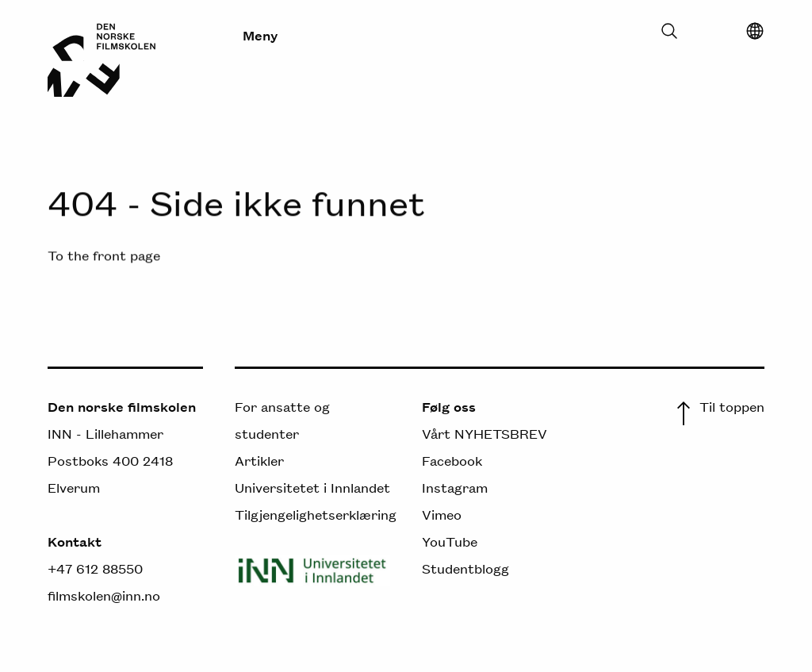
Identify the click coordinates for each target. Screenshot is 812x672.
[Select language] (755, 35)
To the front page (104, 255)
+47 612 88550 (95, 568)
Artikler (259, 460)
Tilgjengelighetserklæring (316, 514)
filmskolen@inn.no (104, 595)
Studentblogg (465, 568)
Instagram (455, 487)
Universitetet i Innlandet (312, 487)
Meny (260, 35)
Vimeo (442, 514)
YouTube (450, 541)
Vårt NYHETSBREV (485, 433)
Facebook (452, 460)
